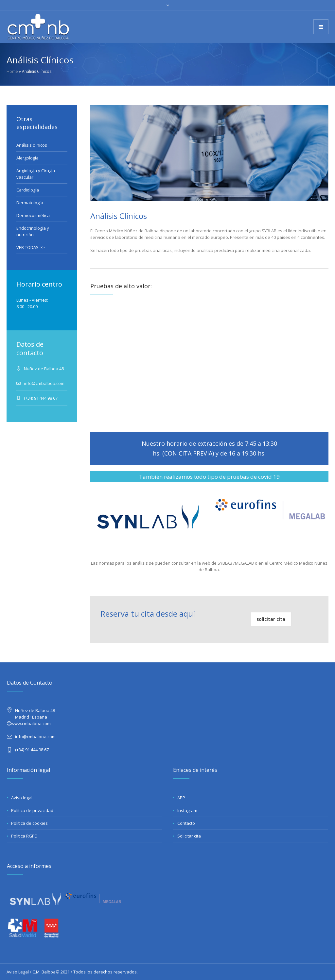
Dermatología (30, 203)
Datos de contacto (30, 349)
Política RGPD (24, 836)
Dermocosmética (33, 215)
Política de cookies (29, 823)
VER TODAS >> (31, 247)
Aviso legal (22, 798)
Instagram (187, 810)
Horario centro (39, 284)
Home (12, 71)
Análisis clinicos (32, 145)
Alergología (27, 158)
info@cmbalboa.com (35, 737)
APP (181, 798)
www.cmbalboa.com (31, 723)
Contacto (186, 823)
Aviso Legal (18, 972)
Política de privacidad (32, 810)
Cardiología (28, 190)
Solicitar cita (189, 836)
